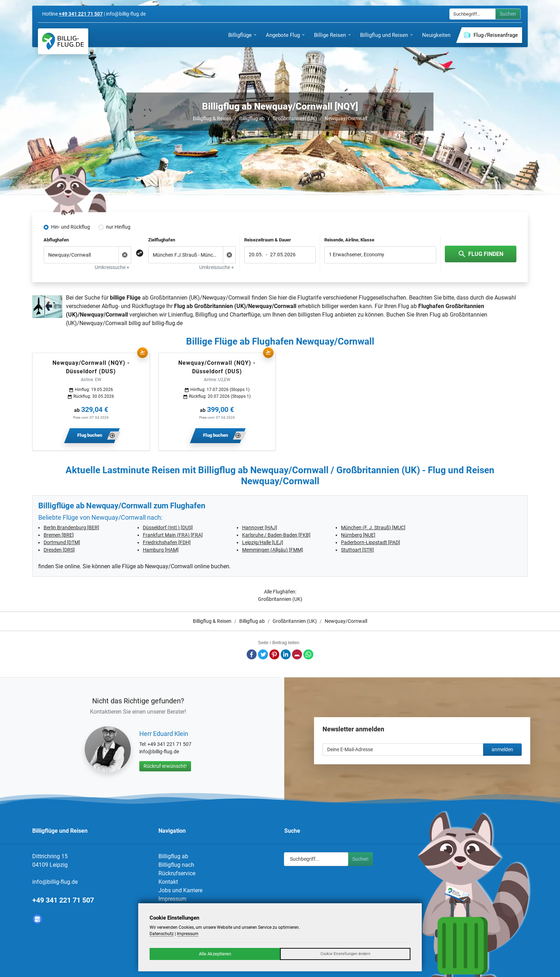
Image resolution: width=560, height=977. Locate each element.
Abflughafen (56, 240)
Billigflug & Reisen (212, 118)
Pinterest (274, 654)
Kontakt (168, 882)
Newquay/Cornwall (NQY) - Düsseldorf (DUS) (91, 367)
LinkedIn (286, 654)
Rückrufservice (177, 873)
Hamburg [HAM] (161, 550)
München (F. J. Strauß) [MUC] (373, 527)
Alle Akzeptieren (215, 954)
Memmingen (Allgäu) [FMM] (273, 550)
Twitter (263, 654)
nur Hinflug (118, 227)
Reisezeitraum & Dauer (268, 240)
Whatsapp (308, 654)
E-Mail (297, 654)
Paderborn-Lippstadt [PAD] (371, 542)
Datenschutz (162, 934)
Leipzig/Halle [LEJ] (263, 542)
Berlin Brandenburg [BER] (71, 527)
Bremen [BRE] (59, 535)
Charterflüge (245, 315)
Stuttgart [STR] (357, 550)
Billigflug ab (252, 118)
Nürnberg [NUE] (358, 535)
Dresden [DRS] (59, 550)
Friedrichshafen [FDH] (167, 542)
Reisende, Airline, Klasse (349, 240)
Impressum (172, 899)
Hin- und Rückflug (71, 227)
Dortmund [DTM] (62, 542)
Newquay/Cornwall (346, 118)
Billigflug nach (176, 865)
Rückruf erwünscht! (165, 766)
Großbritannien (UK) (295, 118)
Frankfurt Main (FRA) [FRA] (173, 535)
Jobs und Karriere (180, 890)
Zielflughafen (162, 240)
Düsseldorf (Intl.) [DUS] (168, 527)
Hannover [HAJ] (260, 527)
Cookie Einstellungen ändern (345, 954)
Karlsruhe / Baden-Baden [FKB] (276, 535)
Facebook (252, 654)
